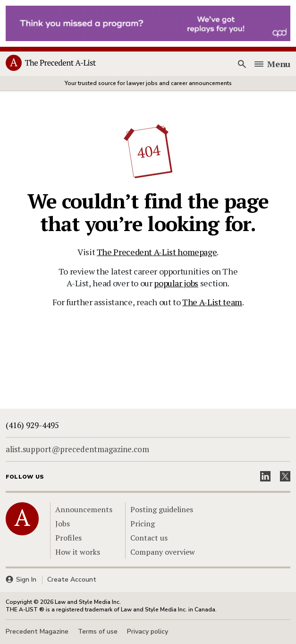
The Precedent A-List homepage (157, 252)
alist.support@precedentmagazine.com (77, 449)
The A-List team (212, 302)
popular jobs (176, 283)
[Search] (242, 64)
